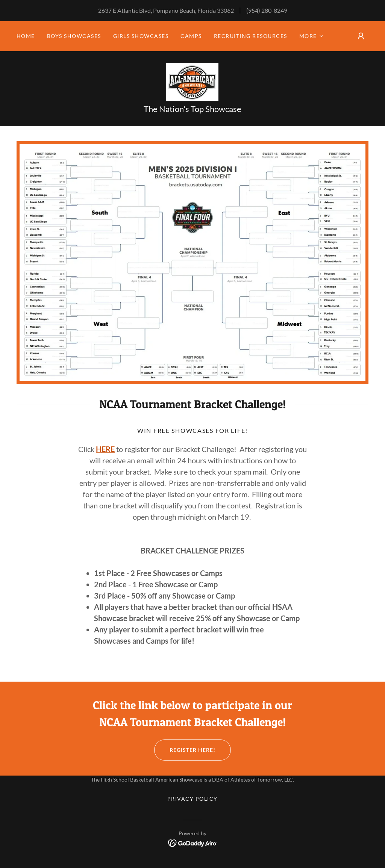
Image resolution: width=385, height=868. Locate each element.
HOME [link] (26, 36)
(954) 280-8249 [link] (267, 10)
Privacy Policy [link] (192, 799)
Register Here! (185, 750)
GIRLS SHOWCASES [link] (141, 36)
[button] (312, 36)
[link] (192, 81)
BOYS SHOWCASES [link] (74, 36)
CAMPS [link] (191, 36)
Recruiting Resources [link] (251, 36)
